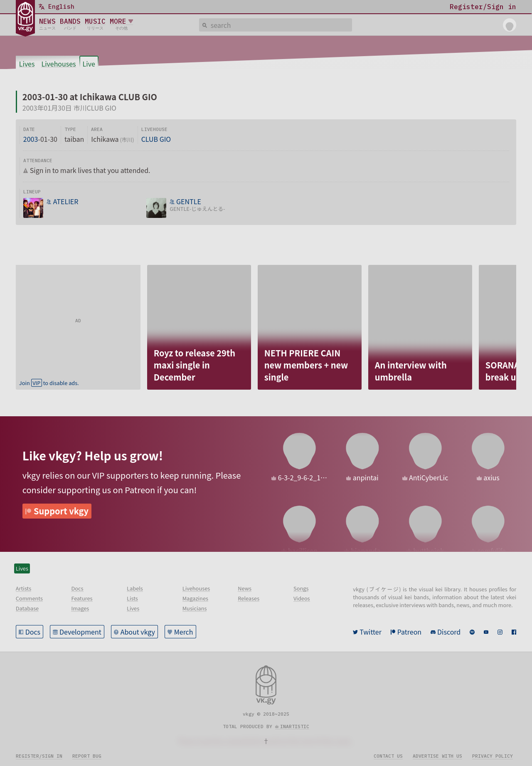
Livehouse (154, 129)
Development (80, 632)
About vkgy (138, 632)
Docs (33, 632)
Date (29, 129)
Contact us (388, 756)
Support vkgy (61, 511)
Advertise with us (437, 756)
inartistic (295, 726)
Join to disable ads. (49, 383)
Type (70, 129)
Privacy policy (493, 756)
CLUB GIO (156, 139)
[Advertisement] (78, 317)
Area (97, 129)
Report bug (87, 756)
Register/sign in (39, 756)
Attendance (38, 161)
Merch (184, 632)
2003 (31, 139)
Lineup (32, 192)
